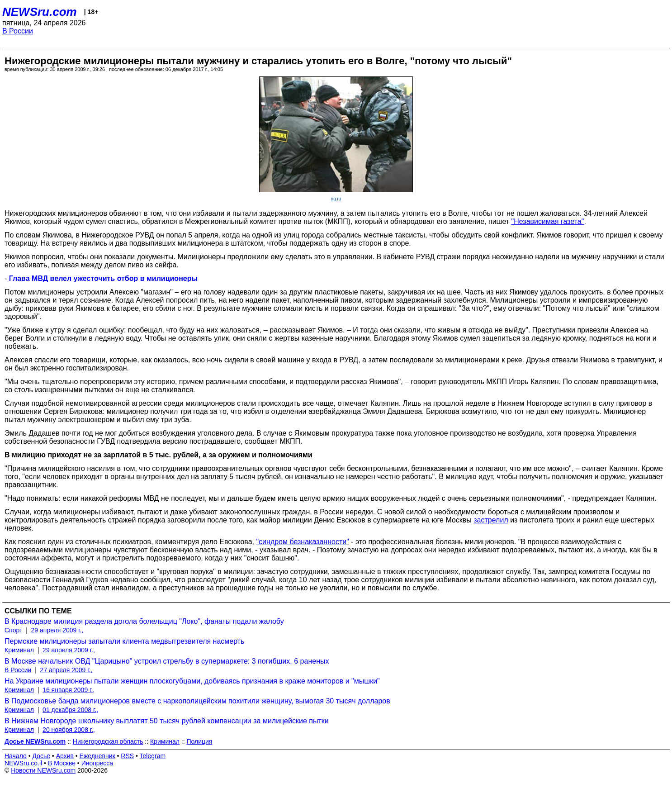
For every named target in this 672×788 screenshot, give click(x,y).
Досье (41, 756)
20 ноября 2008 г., (69, 730)
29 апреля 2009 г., (57, 630)
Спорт (13, 630)
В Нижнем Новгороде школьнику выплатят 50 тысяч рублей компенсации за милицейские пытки (167, 721)
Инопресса (97, 763)
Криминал (19, 650)
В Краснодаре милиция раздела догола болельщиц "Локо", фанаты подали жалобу (144, 621)
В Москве (62, 763)
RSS (127, 756)
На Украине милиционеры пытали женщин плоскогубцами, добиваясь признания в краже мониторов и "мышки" (192, 681)
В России (18, 31)
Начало (16, 756)
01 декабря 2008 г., (70, 710)
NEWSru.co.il (23, 763)
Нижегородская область (108, 741)
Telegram (153, 756)
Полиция (200, 741)
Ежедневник (97, 756)
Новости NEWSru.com (43, 770)
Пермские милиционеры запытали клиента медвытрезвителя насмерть (124, 641)
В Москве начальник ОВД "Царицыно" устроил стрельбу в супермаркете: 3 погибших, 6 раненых (167, 661)
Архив (65, 756)
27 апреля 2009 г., (66, 670)
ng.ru (336, 199)
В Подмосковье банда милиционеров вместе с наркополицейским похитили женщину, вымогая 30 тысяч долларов (197, 701)
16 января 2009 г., (69, 690)
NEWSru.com (40, 12)
